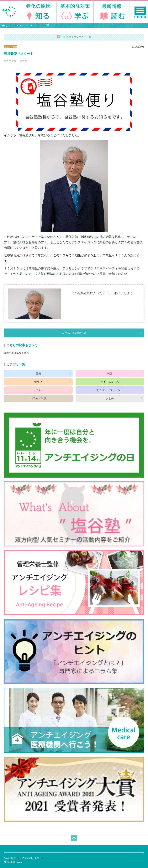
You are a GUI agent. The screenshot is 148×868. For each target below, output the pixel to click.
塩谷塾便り (10, 61)
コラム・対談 (43, 25)
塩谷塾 (23, 61)
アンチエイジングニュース (21, 25)
